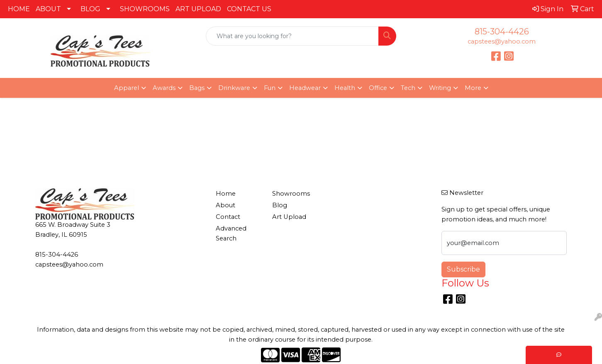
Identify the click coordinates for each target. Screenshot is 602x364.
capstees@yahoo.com (502, 41)
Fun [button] (270, 88)
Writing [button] (440, 88)
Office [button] (378, 88)
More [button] (473, 88)
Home (226, 194)
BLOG (90, 9)
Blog (280, 205)
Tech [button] (408, 88)
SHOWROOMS (145, 9)
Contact (228, 217)
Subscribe (463, 269)
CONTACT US (249, 9)
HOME (19, 9)
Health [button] (345, 88)
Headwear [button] (305, 88)
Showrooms (291, 194)
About (225, 205)
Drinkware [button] (234, 88)
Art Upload (289, 217)
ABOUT (48, 9)
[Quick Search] (292, 36)
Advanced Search (231, 233)
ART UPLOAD (198, 9)
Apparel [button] (127, 88)
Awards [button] (164, 88)
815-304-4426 (502, 32)
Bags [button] (197, 88)
